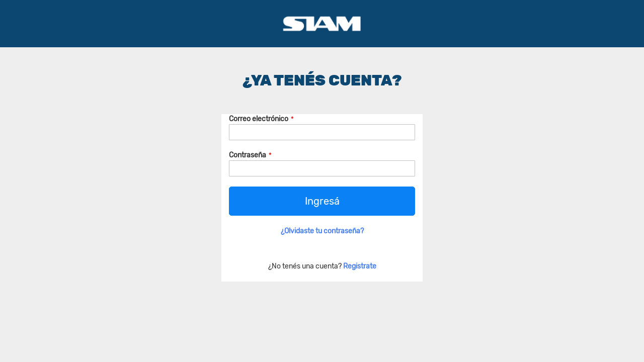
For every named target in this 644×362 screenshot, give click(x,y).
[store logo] (322, 24)
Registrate (360, 266)
